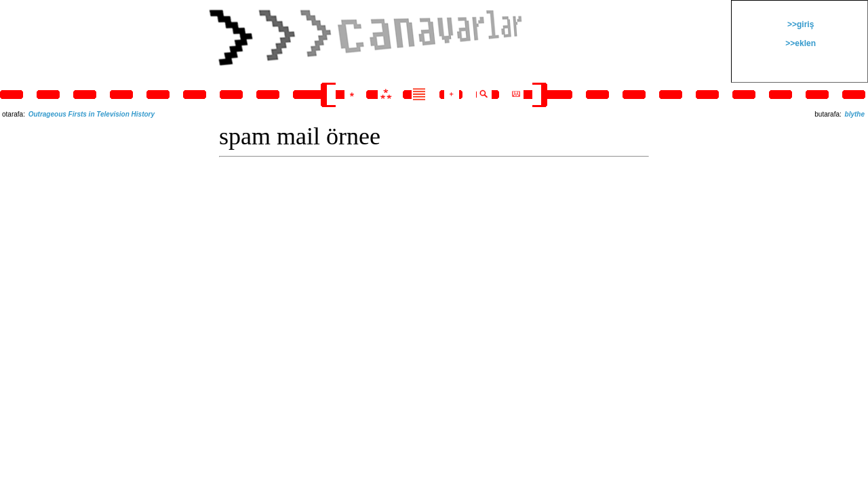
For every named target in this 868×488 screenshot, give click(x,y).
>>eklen (800, 43)
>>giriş (800, 24)
